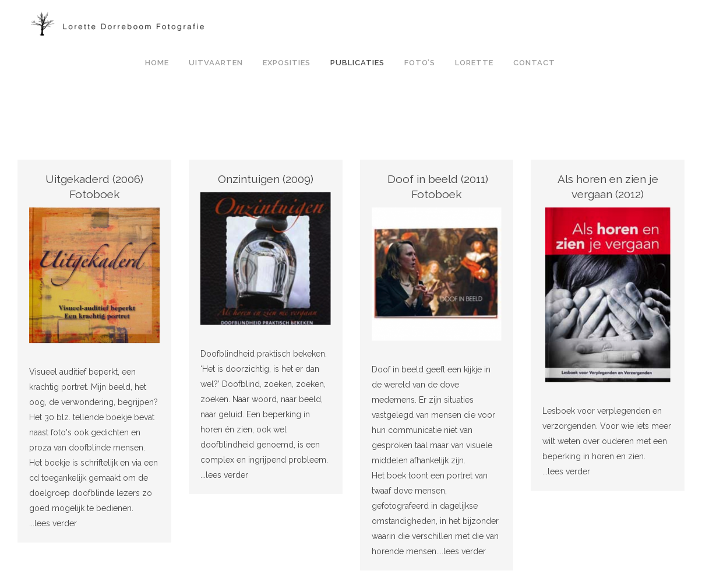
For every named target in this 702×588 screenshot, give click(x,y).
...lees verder (53, 523)
